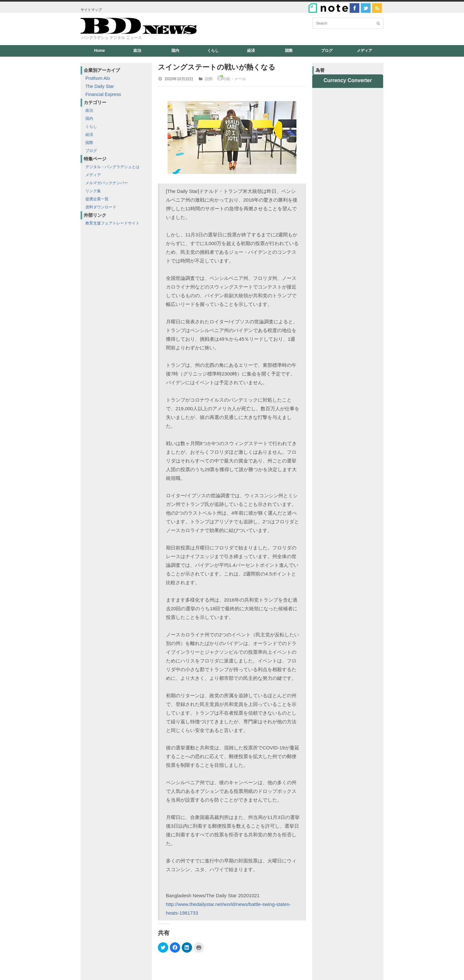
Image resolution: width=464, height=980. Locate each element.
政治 (137, 51)
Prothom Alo (98, 78)
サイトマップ (91, 10)
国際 (289, 51)
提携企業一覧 (97, 199)
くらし (213, 51)
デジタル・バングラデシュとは (112, 167)
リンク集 (93, 191)
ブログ (327, 51)
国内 (175, 51)
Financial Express (103, 94)
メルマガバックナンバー (107, 183)
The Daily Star (100, 86)
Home (99, 51)
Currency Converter (348, 80)
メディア (364, 51)
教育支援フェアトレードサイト (112, 223)
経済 (251, 51)
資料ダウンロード (101, 207)
